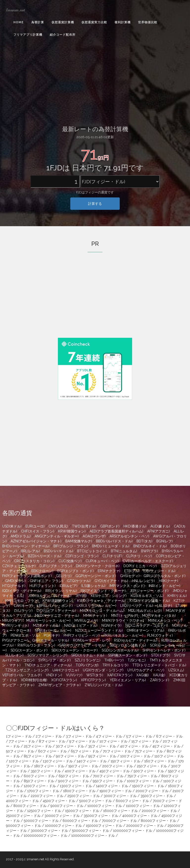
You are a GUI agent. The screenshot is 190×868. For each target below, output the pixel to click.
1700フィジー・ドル (43, 791)
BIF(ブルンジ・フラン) (71, 546)
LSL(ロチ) (165, 606)
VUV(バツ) (74, 675)
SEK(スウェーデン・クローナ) (75, 650)
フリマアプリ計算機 (28, 35)
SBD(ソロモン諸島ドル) (128, 645)
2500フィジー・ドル (83, 796)
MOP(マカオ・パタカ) (159, 616)
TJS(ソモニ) (137, 660)
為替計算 (38, 22)
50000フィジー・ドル (41, 821)
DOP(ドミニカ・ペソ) (140, 566)
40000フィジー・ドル (140, 816)
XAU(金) (159, 675)
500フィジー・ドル (149, 771)
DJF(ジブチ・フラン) (56, 566)
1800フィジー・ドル (79, 791)
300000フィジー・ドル (49, 831)
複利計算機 (123, 22)
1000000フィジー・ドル (133, 831)
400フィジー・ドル (80, 771)
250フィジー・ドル (152, 766)
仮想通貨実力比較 (94, 22)
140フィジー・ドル (92, 761)
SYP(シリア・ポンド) (55, 660)
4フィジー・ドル (109, 736)
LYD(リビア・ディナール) (56, 611)
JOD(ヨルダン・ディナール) (50, 596)
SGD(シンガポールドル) (120, 650)
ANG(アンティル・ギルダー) (57, 536)
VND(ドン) (54, 675)
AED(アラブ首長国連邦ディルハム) (116, 531)
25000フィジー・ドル (23, 816)
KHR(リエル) (177, 596)
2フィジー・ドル (49, 736)
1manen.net (15, 10)
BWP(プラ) (149, 551)
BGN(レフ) (165, 541)
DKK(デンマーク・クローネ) (98, 566)
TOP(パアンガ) (87, 665)
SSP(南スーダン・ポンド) (128, 655)
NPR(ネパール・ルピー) (53, 630)
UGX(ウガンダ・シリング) (103, 670)
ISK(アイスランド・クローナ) (103, 591)
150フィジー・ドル (125, 761)
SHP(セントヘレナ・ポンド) (164, 650)
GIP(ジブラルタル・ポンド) (165, 576)
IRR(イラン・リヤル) (61, 591)
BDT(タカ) (144, 541)
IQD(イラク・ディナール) (22, 591)
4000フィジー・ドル (22, 801)
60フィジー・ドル (52, 751)
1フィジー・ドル (19, 736)
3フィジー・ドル (79, 736)
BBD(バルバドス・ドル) (114, 541)
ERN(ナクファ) (109, 571)
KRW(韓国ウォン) (72, 531)
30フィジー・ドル (70, 746)
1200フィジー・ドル (40, 786)
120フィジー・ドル (24, 761)
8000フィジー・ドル (30, 806)
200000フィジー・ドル (145, 826)
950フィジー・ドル (108, 781)
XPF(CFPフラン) (93, 680)
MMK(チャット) (95, 616)
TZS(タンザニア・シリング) (27, 670)
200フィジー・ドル (118, 766)
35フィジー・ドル (102, 746)
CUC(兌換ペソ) (70, 561)
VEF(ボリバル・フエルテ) (22, 675)
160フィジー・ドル (159, 761)
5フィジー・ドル (139, 736)
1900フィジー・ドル (116, 791)
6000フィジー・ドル (132, 801)
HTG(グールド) (14, 586)
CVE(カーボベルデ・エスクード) (148, 561)
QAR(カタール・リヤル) (51, 640)
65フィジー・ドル (85, 751)
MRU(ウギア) (12, 620)
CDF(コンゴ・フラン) (82, 556)
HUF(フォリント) (43, 586)
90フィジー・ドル (70, 756)
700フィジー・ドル (108, 776)
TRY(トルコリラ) (115, 665)
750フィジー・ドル (142, 776)
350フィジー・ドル (46, 771)
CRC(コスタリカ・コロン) (34, 561)
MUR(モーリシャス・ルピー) (48, 620)
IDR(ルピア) (69, 586)
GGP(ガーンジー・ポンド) (96, 576)
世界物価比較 (148, 22)
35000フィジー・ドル (101, 816)
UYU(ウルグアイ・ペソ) (146, 670)
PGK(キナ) (52, 635)
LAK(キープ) (24, 606)
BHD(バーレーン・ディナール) (26, 546)
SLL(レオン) (14, 655)
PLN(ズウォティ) (160, 635)
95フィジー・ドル (102, 756)
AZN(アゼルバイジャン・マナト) (36, 541)
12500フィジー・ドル (44, 811)
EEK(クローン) (42, 571)
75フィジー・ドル (149, 751)
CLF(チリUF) (112, 556)
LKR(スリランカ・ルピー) (96, 606)
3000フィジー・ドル (120, 796)
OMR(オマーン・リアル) (145, 630)
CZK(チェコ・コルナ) (19, 566)
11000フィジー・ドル (143, 806)
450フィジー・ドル (115, 771)
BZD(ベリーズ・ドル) (45, 556)
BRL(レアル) (30, 551)
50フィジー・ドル (20, 751)
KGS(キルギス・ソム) (147, 596)
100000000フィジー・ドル (46, 836)
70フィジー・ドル (117, 751)
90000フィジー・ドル (24, 826)
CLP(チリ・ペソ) (139, 556)
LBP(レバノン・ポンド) (55, 606)
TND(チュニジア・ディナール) (48, 665)
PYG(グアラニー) (15, 640)
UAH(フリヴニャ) (66, 670)
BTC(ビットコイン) (92, 551)
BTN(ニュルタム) (124, 551)
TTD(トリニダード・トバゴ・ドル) (159, 665)
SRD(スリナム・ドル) (88, 655)
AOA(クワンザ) (94, 536)
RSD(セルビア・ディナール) (136, 640)
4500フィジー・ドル (59, 801)
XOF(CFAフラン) (64, 680)
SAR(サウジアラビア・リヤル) (82, 645)
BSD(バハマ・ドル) (59, 551)
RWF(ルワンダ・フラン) (36, 645)
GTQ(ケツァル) (79, 581)
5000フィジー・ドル (95, 801)
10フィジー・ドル (113, 741)
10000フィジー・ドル (105, 806)
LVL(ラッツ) (23, 611)
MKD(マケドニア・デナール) (57, 616)
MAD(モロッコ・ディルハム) (102, 611)
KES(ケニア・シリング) (109, 596)
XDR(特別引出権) (34, 680)
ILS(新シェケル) (93, 586)
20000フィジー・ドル (159, 811)
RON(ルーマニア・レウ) (92, 640)
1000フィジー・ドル (143, 781)
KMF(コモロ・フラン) (22, 601)
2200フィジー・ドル (47, 796)
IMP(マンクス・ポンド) (127, 586)
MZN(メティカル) (47, 625)
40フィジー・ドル (134, 746)
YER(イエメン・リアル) (128, 680)
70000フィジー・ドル (119, 821)
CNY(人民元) (58, 526)
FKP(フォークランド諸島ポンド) (27, 576)
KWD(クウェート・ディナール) (101, 601)
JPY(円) (81, 596)
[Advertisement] (95, 82)
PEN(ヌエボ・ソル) (25, 635)
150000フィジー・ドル (104, 826)
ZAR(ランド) (160, 680)
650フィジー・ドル (74, 776)
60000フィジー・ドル (80, 821)
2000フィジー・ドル (152, 791)
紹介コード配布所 (63, 35)
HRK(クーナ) (168, 581)
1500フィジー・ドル (148, 786)
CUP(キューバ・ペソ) (102, 561)
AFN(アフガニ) (158, 531)
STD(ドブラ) (161, 655)
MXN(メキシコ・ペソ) (165, 620)
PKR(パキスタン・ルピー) (123, 635)
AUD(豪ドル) (160, 526)
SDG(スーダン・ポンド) (29, 650)
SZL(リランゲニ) (88, 660)
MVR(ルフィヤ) (86, 620)
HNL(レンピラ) (143, 581)
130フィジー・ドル (58, 761)
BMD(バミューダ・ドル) (111, 546)
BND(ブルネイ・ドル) (150, 546)
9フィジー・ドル (82, 741)
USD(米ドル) (12, 526)
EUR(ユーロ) (35, 526)
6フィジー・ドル (169, 736)
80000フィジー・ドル (158, 821)
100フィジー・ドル (135, 756)
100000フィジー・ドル (63, 826)
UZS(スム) (176, 670)
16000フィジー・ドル (120, 811)
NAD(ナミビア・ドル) (81, 625)
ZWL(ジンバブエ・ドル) (104, 685)
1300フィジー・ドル (76, 786)
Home (19, 22)
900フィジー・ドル (73, 781)
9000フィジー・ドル (67, 806)
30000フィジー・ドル (62, 816)
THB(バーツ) (114, 660)
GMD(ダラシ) (15, 581)
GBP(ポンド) (110, 526)
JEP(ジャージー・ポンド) (149, 591)
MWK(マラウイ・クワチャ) (123, 620)
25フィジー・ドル (38, 746)
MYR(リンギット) (16, 625)
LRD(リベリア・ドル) (137, 606)
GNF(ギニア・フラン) (46, 581)
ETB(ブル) (132, 571)
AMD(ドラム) (21, 536)
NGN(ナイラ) (111, 625)
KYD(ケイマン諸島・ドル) (150, 601)
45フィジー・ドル (166, 746)
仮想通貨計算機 (63, 22)
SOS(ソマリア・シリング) (47, 655)
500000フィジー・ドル (91, 831)
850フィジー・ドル (39, 781)
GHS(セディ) (130, 576)
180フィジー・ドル (49, 766)
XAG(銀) (143, 675)
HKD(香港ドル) (135, 526)
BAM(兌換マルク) (79, 541)
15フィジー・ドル (145, 741)
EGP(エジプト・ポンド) (76, 571)
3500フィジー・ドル (157, 796)
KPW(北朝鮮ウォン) (58, 601)
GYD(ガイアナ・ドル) (111, 581)
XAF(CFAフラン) (120, 675)
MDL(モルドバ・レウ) (145, 611)
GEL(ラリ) (64, 576)
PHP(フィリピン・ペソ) (82, 635)
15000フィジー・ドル (82, 811)
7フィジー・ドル (22, 741)
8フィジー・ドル (52, 741)
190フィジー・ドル (83, 766)
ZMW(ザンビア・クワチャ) (59, 685)
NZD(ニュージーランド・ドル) (99, 630)
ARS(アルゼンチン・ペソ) (129, 536)
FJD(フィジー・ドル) (159, 571)
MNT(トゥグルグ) (125, 616)
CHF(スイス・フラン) (38, 531)
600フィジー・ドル (39, 776)
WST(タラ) (95, 675)
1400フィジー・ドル (112, 786)
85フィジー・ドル (38, 756)
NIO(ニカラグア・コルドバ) (147, 625)
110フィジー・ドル (169, 756)
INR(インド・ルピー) (165, 586)
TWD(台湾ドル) (84, 526)
